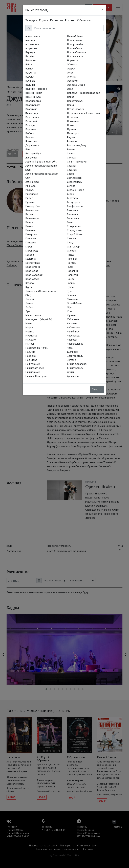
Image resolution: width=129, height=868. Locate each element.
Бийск (29, 64)
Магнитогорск (33, 315)
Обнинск (72, 64)
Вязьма (29, 137)
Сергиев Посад (76, 190)
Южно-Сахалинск (77, 364)
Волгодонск (32, 117)
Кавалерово (32, 210)
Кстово (30, 283)
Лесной (30, 299)
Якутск (71, 372)
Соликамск (73, 218)
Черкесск (72, 340)
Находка (30, 356)
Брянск (29, 68)
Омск (70, 72)
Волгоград (32, 113)
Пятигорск (73, 133)
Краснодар (32, 271)
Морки (29, 327)
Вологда (30, 125)
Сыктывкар (73, 246)
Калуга (29, 222)
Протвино (73, 121)
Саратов (72, 170)
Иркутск (30, 202)
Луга (28, 311)
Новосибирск (75, 48)
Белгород (31, 60)
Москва (30, 331)
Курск (29, 287)
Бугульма (30, 72)
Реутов (71, 137)
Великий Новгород (36, 89)
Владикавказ (33, 105)
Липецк (29, 303)
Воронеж (31, 129)
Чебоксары (73, 327)
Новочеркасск (75, 56)
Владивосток (33, 101)
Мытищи (30, 344)
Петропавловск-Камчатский (83, 113)
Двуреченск (32, 145)
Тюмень (71, 295)
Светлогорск (74, 178)
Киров (29, 246)
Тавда (71, 255)
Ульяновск (73, 299)
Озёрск (71, 68)
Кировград (32, 251)
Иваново (30, 186)
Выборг (30, 133)
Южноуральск (75, 368)
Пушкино (72, 129)
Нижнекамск (33, 372)
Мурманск (31, 335)
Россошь (72, 141)
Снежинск (73, 214)
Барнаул (30, 52)
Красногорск (33, 267)
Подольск (73, 117)
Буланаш (30, 81)
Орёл (70, 89)
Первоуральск (75, 101)
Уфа (69, 307)
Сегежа (71, 186)
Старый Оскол (75, 234)
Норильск (72, 60)
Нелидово (31, 360)
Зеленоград (32, 182)
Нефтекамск (33, 364)
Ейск (28, 149)
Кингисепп (31, 238)
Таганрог (72, 259)
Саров (71, 174)
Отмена (97, 389)
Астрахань (31, 48)
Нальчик (30, 352)
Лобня (29, 307)
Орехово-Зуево (76, 85)
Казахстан (56, 20)
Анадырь (30, 40)
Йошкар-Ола (33, 206)
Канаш (29, 226)
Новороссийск (75, 44)
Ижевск (30, 190)
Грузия (44, 20)
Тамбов (71, 263)
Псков (71, 125)
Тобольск (72, 271)
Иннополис (32, 194)
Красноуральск (34, 275)
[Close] (102, 10)
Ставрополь (74, 226)
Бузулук (30, 77)
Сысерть (72, 251)
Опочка (71, 77)
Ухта (70, 311)
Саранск (72, 166)
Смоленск (73, 210)
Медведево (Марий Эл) (39, 319)
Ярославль (73, 376)
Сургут (71, 242)
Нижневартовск (35, 368)
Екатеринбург (33, 153)
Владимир (31, 109)
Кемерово (31, 234)
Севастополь (74, 182)
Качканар (31, 230)
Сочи (70, 222)
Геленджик (31, 141)
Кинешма (31, 242)
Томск (70, 279)
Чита (70, 348)
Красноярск (32, 279)
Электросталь (75, 356)
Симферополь (75, 206)
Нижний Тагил (75, 36)
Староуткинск (75, 230)
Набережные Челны (37, 348)
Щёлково (72, 352)
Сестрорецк (74, 202)
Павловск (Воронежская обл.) (84, 93)
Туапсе (71, 287)
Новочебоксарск (77, 52)
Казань (29, 214)
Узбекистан (84, 20)
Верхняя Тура (33, 97)
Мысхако (31, 340)
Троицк (71, 283)
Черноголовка (75, 344)
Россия (70, 20)
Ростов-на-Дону (77, 145)
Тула (70, 291)
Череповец (73, 335)
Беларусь (31, 20)
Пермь (71, 105)
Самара (71, 157)
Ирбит (29, 198)
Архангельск (32, 44)
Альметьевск (33, 36)
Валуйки (30, 85)
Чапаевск (72, 323)
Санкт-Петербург (77, 161)
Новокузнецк (74, 40)
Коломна (30, 259)
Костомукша (33, 263)
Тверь (70, 267)
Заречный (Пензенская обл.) (41, 161)
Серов (70, 194)
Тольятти (72, 275)
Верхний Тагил (34, 93)
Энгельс (71, 360)
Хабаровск (73, 319)
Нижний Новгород (36, 376)
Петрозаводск (75, 109)
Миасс (29, 323)
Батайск (30, 56)
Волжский (31, 121)
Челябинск (73, 331)
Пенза (71, 97)
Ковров (30, 255)
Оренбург (72, 81)
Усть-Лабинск (75, 303)
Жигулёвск (31, 157)
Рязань (71, 149)
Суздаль (72, 238)
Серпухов (72, 198)
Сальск (71, 153)
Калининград (33, 218)
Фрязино (72, 315)
